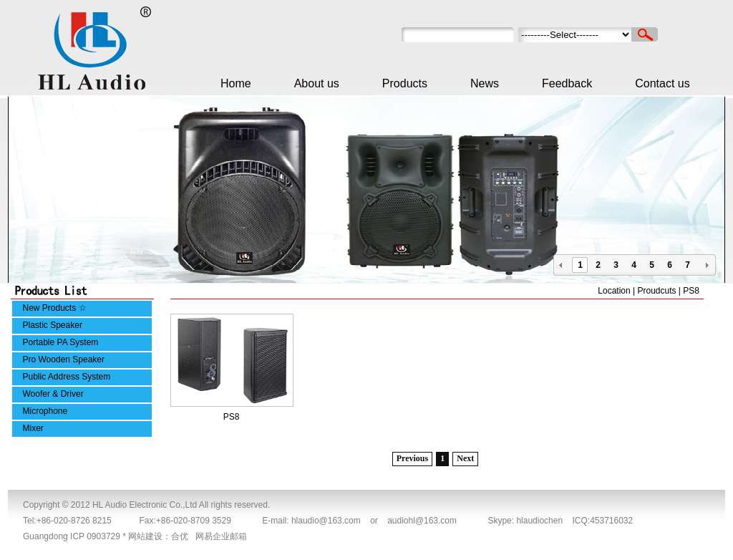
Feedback (567, 83)
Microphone (45, 411)
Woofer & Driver (53, 394)
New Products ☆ (55, 308)
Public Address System (67, 377)
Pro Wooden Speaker (64, 359)
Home (236, 83)
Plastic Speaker (53, 325)
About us (317, 83)
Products (405, 83)
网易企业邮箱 (221, 536)
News (485, 83)
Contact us (662, 83)
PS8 (232, 417)
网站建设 (145, 536)
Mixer (33, 428)
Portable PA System (61, 342)
